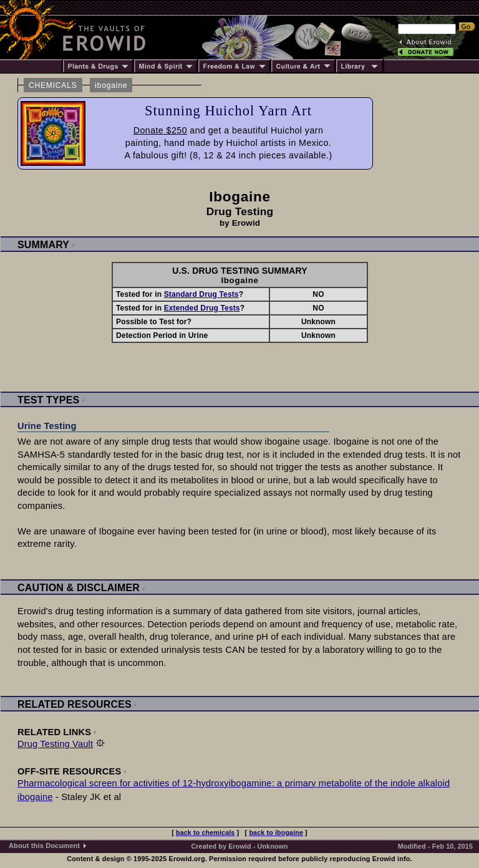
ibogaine (111, 85)
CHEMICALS (53, 85)
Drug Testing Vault (55, 744)
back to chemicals (205, 832)
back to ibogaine (276, 832)
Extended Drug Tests (202, 308)
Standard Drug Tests (201, 294)
